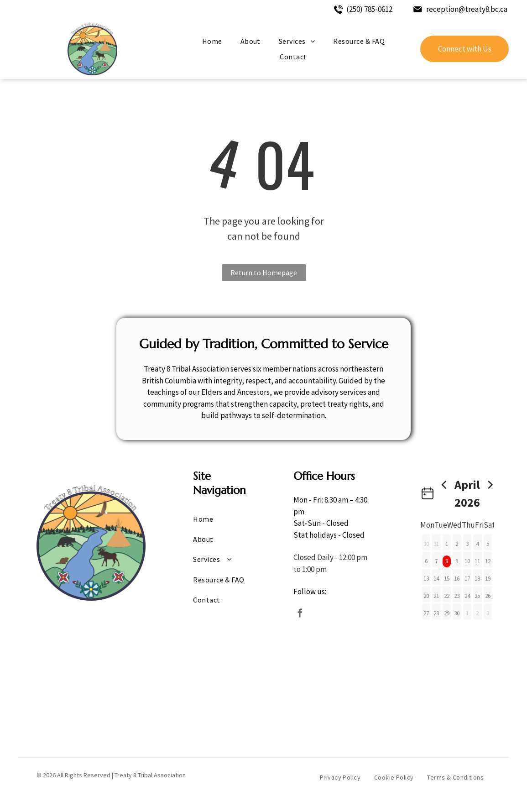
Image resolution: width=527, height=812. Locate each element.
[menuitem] (212, 41)
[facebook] (300, 615)
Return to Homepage (264, 272)
